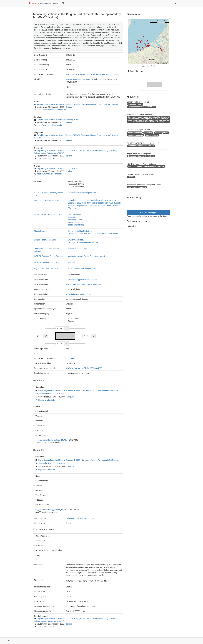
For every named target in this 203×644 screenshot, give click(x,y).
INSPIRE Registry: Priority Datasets (49, 256)
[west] (39, 336)
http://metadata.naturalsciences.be (80, 79)
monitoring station (75, 220)
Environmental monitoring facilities (82, 193)
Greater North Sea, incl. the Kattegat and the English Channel (93, 234)
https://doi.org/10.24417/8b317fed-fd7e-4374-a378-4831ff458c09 (92, 74)
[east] (87, 336)
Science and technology (78, 249)
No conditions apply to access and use (81, 280)
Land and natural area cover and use (83, 242)
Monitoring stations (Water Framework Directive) (87, 256)
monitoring (72, 217)
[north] (60, 329)
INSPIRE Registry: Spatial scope (48, 262)
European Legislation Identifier (47, 200)
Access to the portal (148, 212)
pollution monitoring (76, 225)
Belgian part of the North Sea (80, 231)
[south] (60, 344)
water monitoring (75, 214)
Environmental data (76, 240)
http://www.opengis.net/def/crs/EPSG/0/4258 (84, 368)
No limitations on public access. (78, 294)
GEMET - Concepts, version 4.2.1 (48, 214)
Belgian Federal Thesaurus (45, 240)
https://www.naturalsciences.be (50, 125)
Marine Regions (41, 231)
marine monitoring (75, 222)
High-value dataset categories (46, 268)
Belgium (69, 107)
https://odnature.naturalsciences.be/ (52, 110)
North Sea (70, 358)
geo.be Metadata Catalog (43, 3)
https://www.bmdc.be (45, 158)
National (71, 262)
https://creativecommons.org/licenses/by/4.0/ (84, 284)
